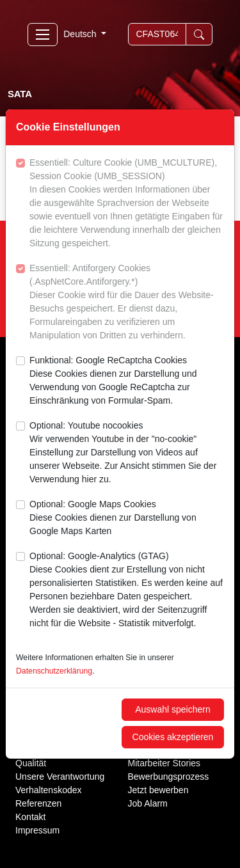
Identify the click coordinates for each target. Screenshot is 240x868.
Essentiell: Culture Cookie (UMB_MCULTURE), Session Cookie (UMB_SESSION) (127, 204)
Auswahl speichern (173, 709)
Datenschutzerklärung (54, 671)
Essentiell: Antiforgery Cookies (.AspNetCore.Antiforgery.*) (127, 303)
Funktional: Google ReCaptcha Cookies (127, 381)
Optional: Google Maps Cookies (127, 518)
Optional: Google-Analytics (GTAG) (127, 590)
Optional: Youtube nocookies (127, 453)
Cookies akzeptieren (173, 737)
